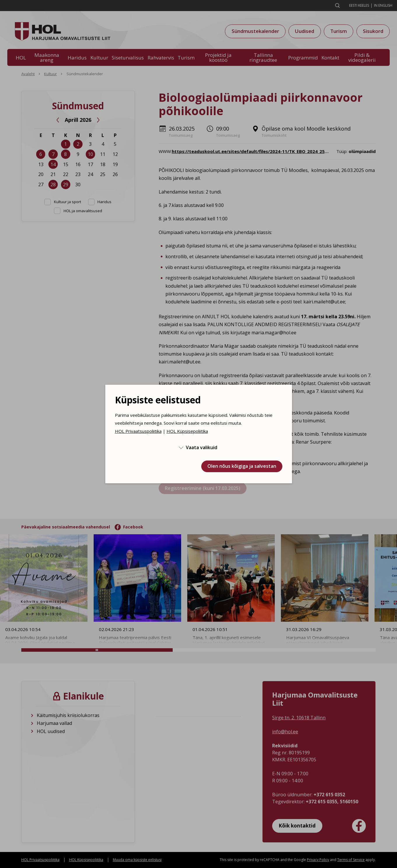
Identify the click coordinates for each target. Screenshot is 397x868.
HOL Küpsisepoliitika (187, 431)
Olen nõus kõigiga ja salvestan (242, 466)
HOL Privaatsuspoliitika (138, 431)
